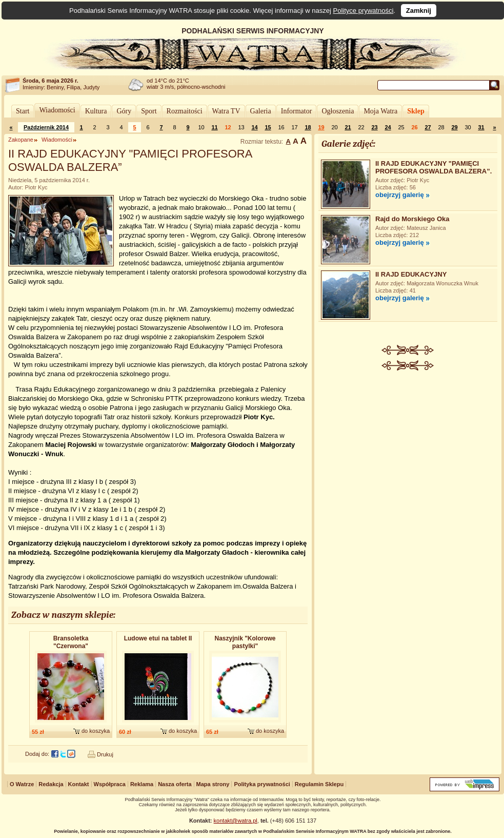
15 (268, 127)
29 (454, 127)
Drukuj (105, 754)
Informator (297, 111)
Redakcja (51, 784)
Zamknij (419, 11)
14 (254, 127)
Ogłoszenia (338, 111)
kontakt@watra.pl (236, 821)
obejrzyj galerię (400, 195)
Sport (149, 111)
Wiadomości (57, 110)
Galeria (261, 111)
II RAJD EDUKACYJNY (411, 274)
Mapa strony (213, 784)
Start (23, 111)
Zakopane (21, 140)
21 (348, 127)
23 (374, 127)
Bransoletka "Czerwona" (71, 642)
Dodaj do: (37, 754)
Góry (124, 111)
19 (321, 127)
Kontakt (79, 784)
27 (428, 127)
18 (308, 127)
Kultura (96, 111)
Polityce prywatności (364, 11)
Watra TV (226, 111)
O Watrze (22, 784)
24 (388, 127)
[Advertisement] (408, 447)
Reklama (142, 784)
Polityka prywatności (262, 784)
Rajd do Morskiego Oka (412, 219)
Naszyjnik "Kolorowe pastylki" (245, 642)
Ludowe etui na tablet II (158, 638)
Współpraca (110, 784)
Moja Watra (380, 111)
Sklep (416, 111)
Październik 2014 (46, 127)
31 (481, 127)
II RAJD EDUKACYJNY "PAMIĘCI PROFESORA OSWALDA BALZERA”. (434, 167)
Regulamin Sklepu (319, 784)
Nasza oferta (175, 784)
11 (214, 127)
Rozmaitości (185, 111)
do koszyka (96, 731)
